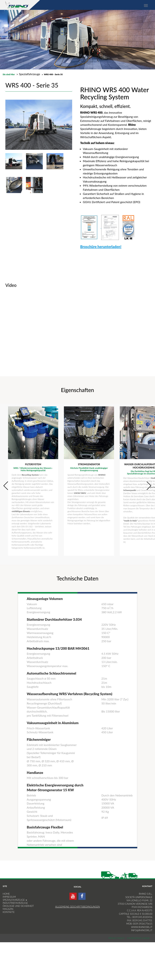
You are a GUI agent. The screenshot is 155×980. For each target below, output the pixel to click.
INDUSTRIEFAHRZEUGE (15, 903)
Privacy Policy (117, 938)
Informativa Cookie (138, 938)
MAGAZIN (8, 909)
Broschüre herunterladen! (101, 247)
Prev (6, 486)
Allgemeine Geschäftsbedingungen (77, 907)
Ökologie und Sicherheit (18, 906)
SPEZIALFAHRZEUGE (15, 900)
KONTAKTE (9, 912)
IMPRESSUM (9, 897)
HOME (6, 894)
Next (149, 486)
